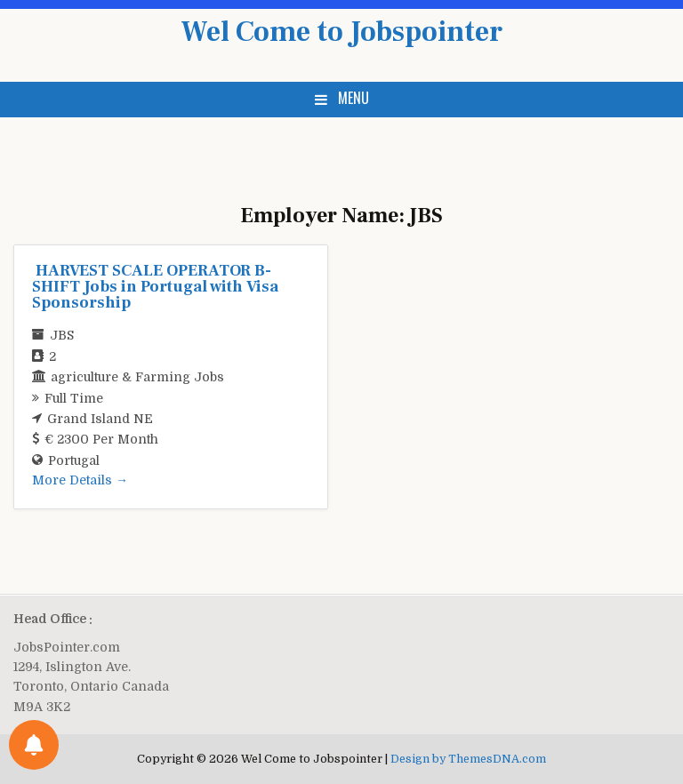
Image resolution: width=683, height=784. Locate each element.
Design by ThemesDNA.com (468, 759)
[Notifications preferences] (34, 745)
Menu (354, 98)
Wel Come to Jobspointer (341, 32)
